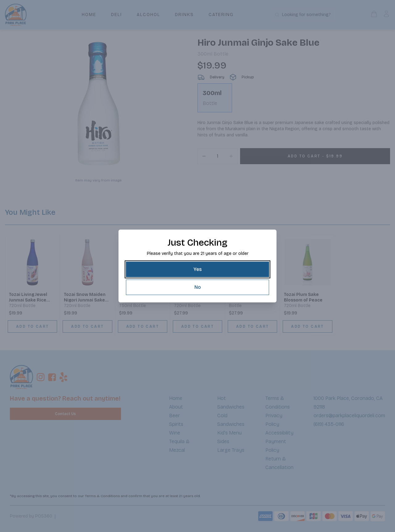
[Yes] (197, 269)
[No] (197, 287)
